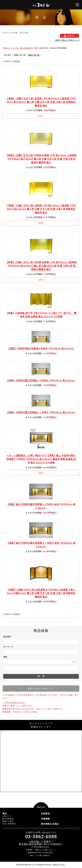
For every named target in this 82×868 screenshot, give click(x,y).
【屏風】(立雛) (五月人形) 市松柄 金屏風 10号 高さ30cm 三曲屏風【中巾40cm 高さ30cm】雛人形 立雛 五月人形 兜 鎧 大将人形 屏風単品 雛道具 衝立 (41, 159)
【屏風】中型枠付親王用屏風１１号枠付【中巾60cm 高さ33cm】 (41, 412)
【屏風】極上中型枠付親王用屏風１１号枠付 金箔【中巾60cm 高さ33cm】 (41, 545)
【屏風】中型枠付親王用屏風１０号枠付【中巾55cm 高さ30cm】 (41, 381)
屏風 (36, 48)
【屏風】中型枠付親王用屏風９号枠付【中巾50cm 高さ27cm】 (41, 349)
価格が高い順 (34, 55)
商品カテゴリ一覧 (11, 48)
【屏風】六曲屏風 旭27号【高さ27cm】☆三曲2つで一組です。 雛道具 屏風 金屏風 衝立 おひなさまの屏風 (41, 315)
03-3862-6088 (41, 837)
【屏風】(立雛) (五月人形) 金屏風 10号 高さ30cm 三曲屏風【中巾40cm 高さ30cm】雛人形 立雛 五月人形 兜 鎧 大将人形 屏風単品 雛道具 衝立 (41, 102)
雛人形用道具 (26, 48)
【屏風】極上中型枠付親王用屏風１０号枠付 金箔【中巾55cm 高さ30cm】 (41, 506)
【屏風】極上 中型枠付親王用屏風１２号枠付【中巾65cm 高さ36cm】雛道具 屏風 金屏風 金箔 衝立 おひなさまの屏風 (41, 459)
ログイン (71, 36)
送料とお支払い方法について (67, 40)
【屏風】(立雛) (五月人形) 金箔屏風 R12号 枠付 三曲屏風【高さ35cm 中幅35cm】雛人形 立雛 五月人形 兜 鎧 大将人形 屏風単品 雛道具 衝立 (41, 593)
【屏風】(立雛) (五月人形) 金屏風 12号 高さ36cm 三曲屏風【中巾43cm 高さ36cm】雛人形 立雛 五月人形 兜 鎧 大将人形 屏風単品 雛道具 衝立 (41, 209)
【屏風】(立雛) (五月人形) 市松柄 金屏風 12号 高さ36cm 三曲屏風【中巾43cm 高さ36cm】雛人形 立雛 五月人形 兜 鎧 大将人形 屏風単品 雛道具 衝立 (41, 266)
